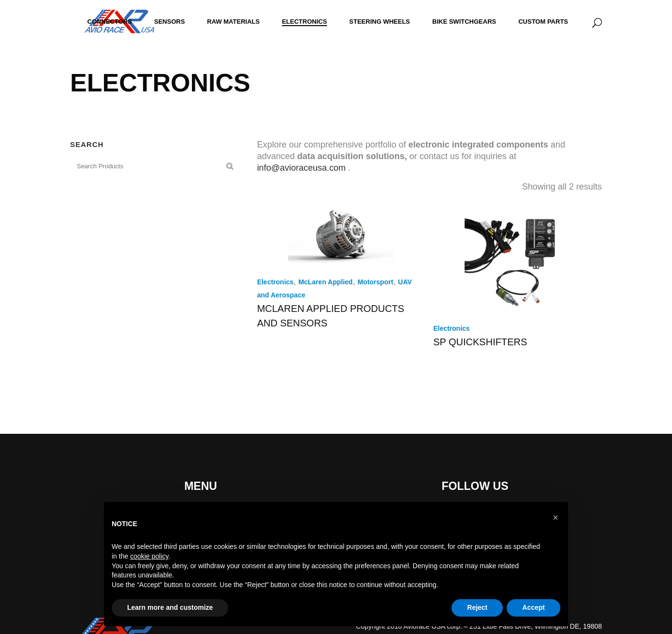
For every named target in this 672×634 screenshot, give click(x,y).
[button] (555, 517)
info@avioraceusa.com (301, 168)
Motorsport (375, 282)
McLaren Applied (325, 282)
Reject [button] (477, 607)
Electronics (275, 282)
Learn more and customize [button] (170, 607)
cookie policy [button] (149, 556)
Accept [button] (533, 607)
